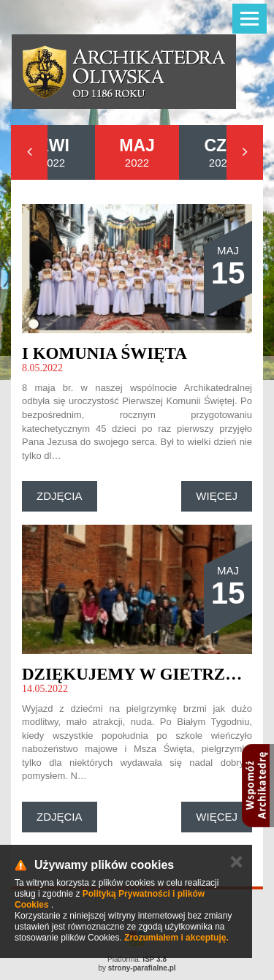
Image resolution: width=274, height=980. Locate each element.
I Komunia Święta (104, 353)
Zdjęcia (60, 496)
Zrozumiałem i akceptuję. (176, 938)
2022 (53, 152)
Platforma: (137, 959)
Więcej (217, 496)
